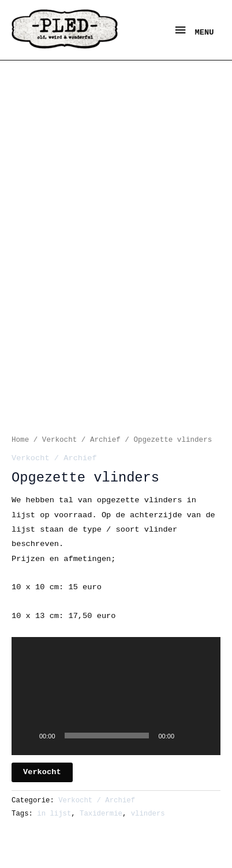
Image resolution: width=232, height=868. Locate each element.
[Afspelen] (27, 736)
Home (20, 440)
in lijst (54, 814)
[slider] (107, 736)
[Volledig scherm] (205, 736)
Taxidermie (101, 814)
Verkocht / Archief (81, 440)
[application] (116, 696)
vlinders (148, 814)
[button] (116, 692)
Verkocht (42, 772)
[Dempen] (187, 736)
